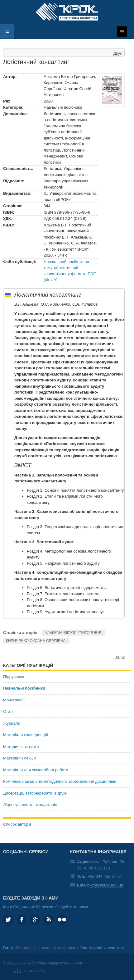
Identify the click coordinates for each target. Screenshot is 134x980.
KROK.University (22, 920)
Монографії (14, 700)
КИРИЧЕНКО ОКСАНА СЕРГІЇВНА (36, 641)
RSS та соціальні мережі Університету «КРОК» (48, 920)
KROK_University (8, 920)
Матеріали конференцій (26, 735)
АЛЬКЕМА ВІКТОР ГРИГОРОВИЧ (74, 633)
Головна (24, 948)
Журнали (12, 723)
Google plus (35, 920)
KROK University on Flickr (62, 920)
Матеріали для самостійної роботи (36, 770)
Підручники (14, 677)
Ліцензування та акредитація (30, 805)
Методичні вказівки (21, 747)
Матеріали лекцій (19, 758)
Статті (9, 711)
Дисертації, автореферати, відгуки (35, 793)
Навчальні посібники (24, 688)
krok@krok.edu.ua (107, 885)
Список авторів (17, 824)
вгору (120, 657)
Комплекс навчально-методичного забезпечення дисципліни (60, 781)
